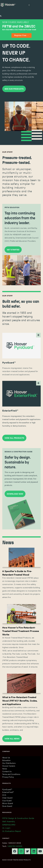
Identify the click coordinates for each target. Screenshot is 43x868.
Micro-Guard (8, 803)
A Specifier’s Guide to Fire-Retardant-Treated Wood (17, 573)
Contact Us (7, 771)
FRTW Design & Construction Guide (18, 818)
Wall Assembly (9, 821)
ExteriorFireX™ (8, 792)
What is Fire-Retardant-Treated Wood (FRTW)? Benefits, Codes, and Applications (20, 701)
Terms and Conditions (11, 774)
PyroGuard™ (7, 789)
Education (6, 760)
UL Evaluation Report (12, 831)
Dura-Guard (7, 806)
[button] (29, 5)
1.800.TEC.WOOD (15, 846)
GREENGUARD (9, 825)
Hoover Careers (9, 766)
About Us (6, 758)
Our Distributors (9, 763)
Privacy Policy (8, 777)
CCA (4, 795)
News (5, 769)
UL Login (6, 828)
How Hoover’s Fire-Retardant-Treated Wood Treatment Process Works (21, 631)
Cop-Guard (7, 800)
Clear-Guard (7, 798)
